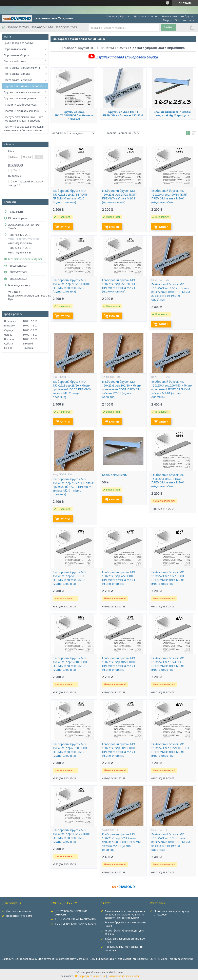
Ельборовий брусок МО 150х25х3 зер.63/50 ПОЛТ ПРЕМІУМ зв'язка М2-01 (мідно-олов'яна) (70, 750)
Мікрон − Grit (171, 20)
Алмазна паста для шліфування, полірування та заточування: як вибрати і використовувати (125, 914)
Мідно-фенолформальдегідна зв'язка (124, 932)
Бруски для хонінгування (20, 98)
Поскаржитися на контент (90, 976)
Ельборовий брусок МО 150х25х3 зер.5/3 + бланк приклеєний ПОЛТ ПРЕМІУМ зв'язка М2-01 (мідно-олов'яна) (171, 842)
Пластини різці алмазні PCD (22, 111)
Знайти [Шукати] (168, 28)
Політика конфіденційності (123, 976)
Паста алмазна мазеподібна (22, 68)
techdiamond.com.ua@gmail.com (27, 259)
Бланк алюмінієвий (115, 475)
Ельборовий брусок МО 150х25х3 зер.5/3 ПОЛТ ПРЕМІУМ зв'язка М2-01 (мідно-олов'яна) (69, 578)
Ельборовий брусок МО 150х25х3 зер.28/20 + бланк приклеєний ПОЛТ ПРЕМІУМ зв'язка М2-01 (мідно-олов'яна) (72, 389)
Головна (112, 16)
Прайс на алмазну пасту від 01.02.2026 (171, 913)
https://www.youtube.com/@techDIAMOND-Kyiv (35, 297)
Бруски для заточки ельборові (23, 86)
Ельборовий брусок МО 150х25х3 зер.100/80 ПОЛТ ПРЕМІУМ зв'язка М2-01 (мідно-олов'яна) (170, 197)
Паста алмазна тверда (18, 80)
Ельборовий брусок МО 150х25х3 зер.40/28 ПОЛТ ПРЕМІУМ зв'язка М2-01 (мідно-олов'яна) (119, 664)
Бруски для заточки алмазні (22, 92)
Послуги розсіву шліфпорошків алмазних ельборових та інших (24, 128)
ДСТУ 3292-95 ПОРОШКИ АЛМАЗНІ (71, 913)
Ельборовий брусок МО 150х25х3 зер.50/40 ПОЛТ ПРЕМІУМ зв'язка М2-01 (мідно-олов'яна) (169, 664)
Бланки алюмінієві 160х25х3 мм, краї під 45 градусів (172, 114)
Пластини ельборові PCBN (21, 105)
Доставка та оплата (146, 16)
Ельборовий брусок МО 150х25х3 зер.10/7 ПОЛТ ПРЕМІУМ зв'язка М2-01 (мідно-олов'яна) (168, 578)
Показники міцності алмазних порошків (124, 948)
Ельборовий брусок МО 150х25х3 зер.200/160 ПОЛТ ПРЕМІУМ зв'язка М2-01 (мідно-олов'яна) (72, 286)
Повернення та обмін (20, 916)
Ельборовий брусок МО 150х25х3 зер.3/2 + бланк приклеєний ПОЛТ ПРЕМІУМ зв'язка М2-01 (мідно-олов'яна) (121, 842)
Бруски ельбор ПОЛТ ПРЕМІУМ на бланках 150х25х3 (123, 114)
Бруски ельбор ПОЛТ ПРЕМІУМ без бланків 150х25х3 (74, 115)
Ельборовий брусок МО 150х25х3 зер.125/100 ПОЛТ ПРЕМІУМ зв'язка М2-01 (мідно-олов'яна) (170, 750)
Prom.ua (118, 972)
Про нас (125, 16)
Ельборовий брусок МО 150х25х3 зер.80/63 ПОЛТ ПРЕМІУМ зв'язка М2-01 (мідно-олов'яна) (119, 750)
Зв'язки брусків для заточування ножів (125, 924)
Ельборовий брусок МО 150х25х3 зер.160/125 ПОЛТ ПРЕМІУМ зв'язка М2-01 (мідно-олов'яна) (72, 836)
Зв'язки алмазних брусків (178, 16)
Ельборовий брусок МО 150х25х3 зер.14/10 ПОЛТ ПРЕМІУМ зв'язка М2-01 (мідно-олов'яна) (70, 664)
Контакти (189, 20)
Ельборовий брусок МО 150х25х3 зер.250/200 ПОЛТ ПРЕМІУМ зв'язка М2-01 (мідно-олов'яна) (121, 286)
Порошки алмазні (15, 49)
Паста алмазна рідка (17, 74)
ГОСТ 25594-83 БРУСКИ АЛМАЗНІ (76, 924)
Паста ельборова (15, 61)
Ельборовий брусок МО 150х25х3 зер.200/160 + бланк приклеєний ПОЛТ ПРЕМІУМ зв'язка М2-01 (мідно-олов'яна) (172, 389)
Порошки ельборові (17, 55)
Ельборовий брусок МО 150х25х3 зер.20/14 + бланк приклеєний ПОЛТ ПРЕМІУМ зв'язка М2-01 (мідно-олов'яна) (171, 292)
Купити (65, 227)
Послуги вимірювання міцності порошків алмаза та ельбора (24, 119)
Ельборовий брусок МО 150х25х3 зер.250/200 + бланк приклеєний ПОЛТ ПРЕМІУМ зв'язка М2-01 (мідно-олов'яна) (73, 487)
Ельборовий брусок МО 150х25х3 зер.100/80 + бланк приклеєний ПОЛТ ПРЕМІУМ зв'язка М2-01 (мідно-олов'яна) (122, 389)
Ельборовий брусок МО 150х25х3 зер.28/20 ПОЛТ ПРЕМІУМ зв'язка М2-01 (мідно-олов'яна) (119, 197)
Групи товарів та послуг (19, 43)
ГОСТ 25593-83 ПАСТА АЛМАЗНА (75, 919)
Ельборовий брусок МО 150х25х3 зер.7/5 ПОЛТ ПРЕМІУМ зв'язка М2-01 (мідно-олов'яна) (119, 578)
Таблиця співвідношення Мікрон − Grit (126, 940)
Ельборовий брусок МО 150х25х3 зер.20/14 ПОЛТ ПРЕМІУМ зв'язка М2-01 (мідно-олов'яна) (70, 197)
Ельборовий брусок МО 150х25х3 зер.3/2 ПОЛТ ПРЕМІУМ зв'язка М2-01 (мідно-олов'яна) (168, 481)
